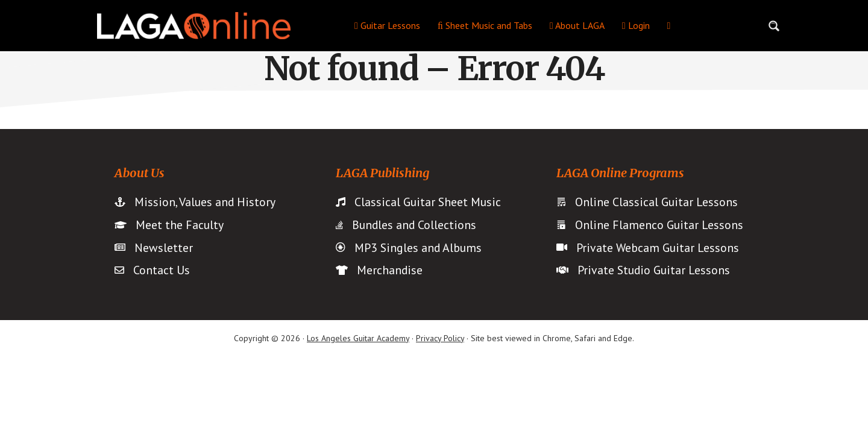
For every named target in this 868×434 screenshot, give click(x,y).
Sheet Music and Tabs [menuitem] (485, 25)
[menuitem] (669, 26)
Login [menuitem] (636, 25)
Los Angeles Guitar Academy (358, 339)
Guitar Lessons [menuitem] (387, 25)
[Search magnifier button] (774, 26)
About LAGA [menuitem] (577, 25)
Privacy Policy (440, 339)
